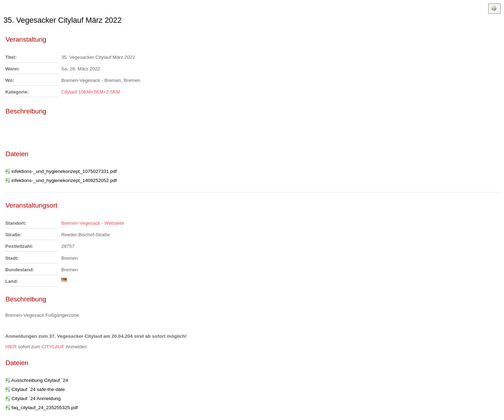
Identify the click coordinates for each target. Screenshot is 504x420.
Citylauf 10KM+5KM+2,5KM (91, 92)
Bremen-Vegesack (81, 223)
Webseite (114, 223)
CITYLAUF (54, 347)
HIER (12, 347)
